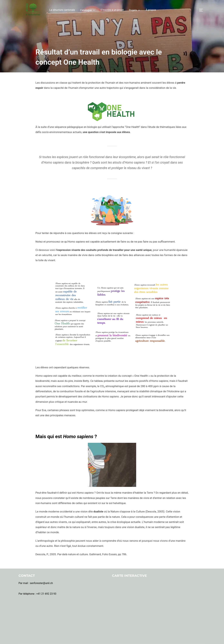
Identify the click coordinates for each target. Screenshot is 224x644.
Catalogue (88, 10)
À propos (151, 10)
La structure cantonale (62, 10)
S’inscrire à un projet (112, 10)
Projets (135, 10)
